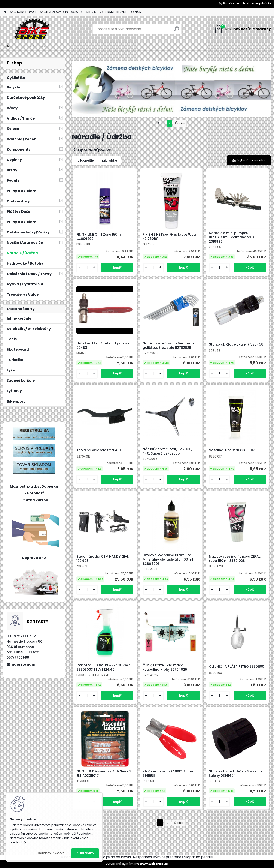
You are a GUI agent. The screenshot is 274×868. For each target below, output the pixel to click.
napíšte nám (24, 664)
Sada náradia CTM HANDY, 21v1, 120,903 (103, 559)
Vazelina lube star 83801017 (232, 450)
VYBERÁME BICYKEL (114, 12)
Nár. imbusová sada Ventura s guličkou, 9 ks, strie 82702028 (169, 346)
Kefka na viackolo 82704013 (100, 450)
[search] (176, 31)
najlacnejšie (85, 160)
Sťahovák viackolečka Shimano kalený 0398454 (235, 774)
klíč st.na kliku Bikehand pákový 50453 (103, 346)
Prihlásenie (231, 3)
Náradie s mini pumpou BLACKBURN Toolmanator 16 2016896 (232, 237)
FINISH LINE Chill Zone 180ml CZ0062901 (99, 237)
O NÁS (136, 12)
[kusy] (87, 268)
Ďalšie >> (179, 823)
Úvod (10, 46)
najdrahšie (109, 160)
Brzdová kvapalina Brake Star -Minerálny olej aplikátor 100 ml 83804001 (169, 560)
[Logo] (33, 29)
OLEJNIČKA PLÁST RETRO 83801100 (237, 667)
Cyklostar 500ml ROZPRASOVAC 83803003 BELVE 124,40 (103, 667)
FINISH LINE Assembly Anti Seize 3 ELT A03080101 (104, 774)
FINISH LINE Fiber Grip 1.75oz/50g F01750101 (169, 237)
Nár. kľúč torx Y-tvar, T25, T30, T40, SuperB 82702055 (167, 451)
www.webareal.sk (154, 864)
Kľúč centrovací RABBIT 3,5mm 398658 (169, 774)
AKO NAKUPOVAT (23, 12)
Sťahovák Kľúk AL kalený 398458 (236, 344)
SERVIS (91, 12)
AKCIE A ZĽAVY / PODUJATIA (61, 12)
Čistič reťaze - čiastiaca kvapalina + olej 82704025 (165, 667)
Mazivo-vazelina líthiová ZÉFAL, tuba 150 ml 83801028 (235, 559)
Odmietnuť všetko (51, 853)
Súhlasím (85, 853)
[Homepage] (5, 12)
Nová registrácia (259, 3)
